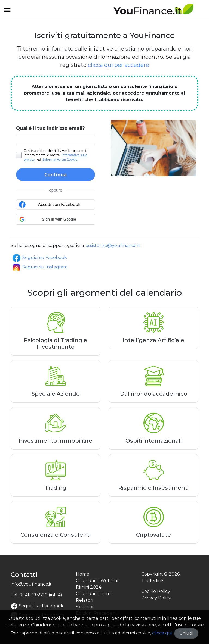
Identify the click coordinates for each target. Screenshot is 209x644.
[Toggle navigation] (7, 12)
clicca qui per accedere (119, 65)
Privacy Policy (156, 598)
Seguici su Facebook (39, 257)
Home (83, 574)
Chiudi (186, 633)
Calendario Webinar (97, 581)
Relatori (84, 600)
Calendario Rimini (95, 594)
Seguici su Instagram (40, 267)
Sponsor (85, 607)
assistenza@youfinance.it (113, 246)
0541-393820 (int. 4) (41, 595)
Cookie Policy (156, 591)
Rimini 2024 (89, 587)
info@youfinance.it (31, 584)
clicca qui (162, 633)
